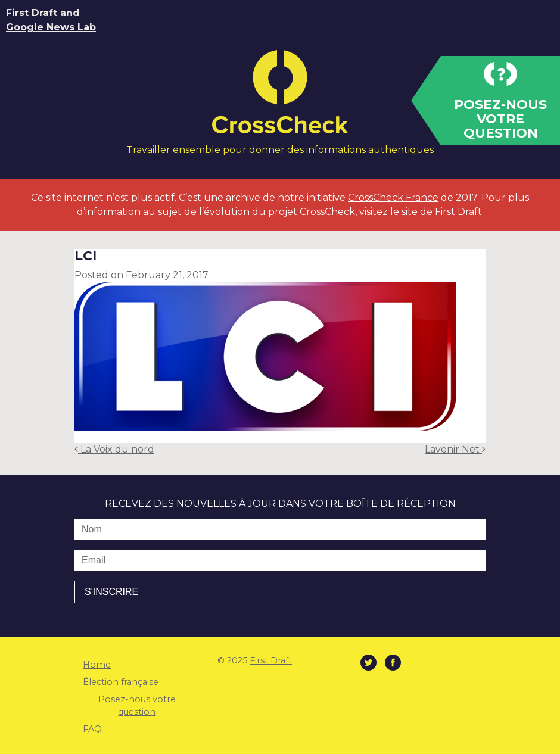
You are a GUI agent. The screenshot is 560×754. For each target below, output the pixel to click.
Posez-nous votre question (137, 706)
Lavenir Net (455, 449)
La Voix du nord (114, 449)
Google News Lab (51, 27)
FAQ (92, 729)
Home (97, 665)
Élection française (121, 682)
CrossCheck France (393, 197)
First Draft (32, 13)
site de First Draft (442, 212)
